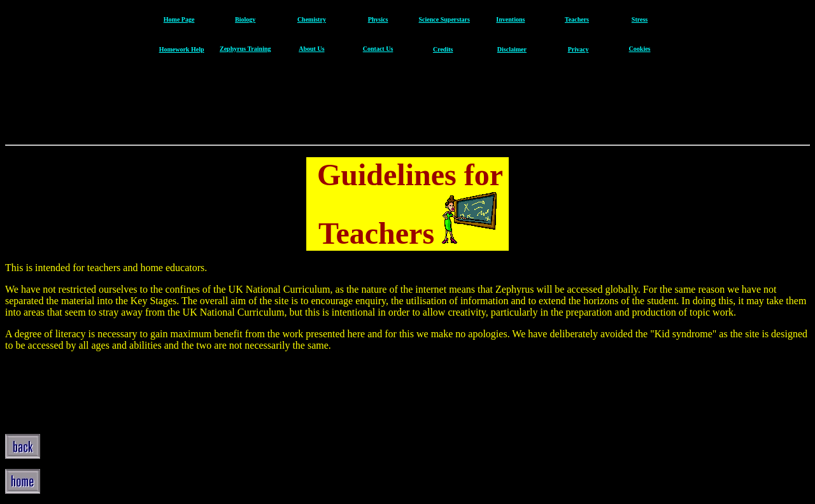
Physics (378, 19)
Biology (245, 19)
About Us (311, 49)
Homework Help (182, 49)
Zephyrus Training (245, 49)
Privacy (578, 49)
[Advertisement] (406, 103)
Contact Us (378, 49)
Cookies (640, 49)
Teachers (577, 19)
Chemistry (312, 19)
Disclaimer (512, 49)
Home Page (179, 19)
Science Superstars (444, 19)
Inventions (510, 19)
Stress (640, 19)
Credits (443, 49)
